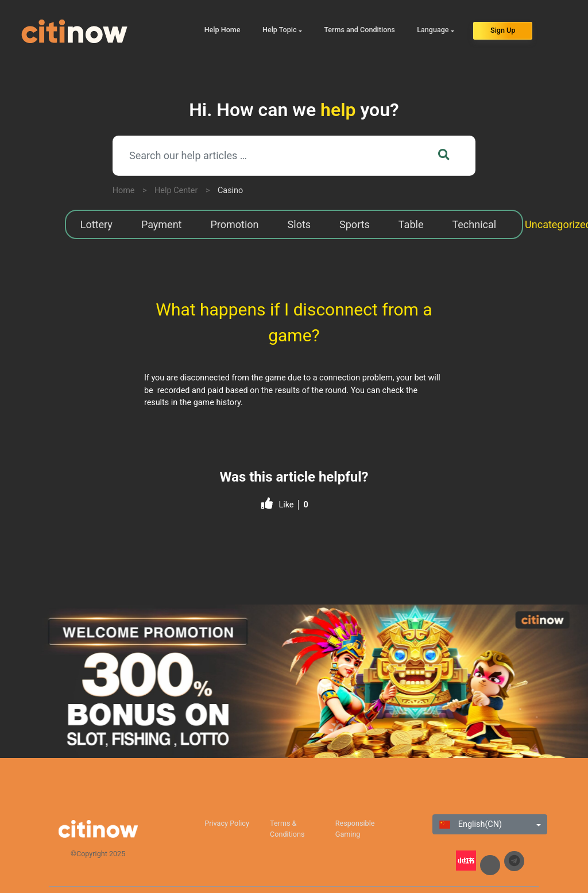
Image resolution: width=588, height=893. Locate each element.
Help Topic (280, 30)
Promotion (234, 224)
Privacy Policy (227, 823)
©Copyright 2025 (98, 854)
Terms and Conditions (359, 30)
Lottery (96, 224)
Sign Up (503, 30)
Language (433, 30)
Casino (230, 190)
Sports (355, 224)
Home (124, 190)
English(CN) (471, 824)
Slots (299, 224)
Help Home (223, 30)
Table (411, 224)
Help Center (176, 190)
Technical (474, 224)
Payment (162, 224)
